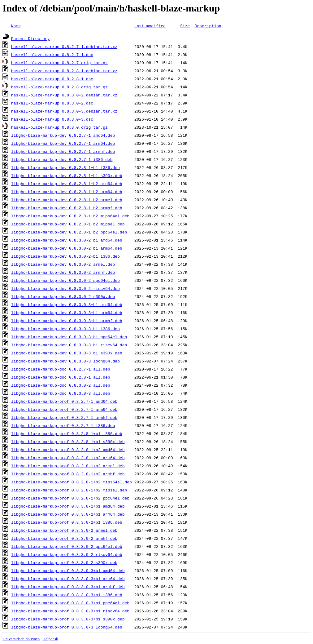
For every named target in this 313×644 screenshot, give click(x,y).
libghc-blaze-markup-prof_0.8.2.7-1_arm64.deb (64, 409)
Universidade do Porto (21, 639)
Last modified (150, 26)
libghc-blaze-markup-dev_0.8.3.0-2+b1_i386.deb (65, 256)
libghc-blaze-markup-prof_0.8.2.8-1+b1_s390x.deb (68, 442)
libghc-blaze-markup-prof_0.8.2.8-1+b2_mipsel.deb (69, 490)
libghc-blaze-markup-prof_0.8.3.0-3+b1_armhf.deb (68, 587)
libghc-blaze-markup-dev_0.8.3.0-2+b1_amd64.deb (67, 240)
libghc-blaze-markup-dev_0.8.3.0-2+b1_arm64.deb (67, 248)
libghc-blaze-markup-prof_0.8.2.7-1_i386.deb (63, 425)
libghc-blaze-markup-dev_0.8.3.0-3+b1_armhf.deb (67, 321)
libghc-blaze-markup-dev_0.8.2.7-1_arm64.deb (63, 143)
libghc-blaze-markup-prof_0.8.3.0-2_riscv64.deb (67, 554)
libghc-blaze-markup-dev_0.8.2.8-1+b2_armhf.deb (67, 208)
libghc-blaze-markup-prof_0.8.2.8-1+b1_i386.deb (67, 433)
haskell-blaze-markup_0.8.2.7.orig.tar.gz (59, 63)
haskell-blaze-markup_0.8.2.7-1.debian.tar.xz (64, 47)
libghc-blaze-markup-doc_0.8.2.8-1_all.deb (61, 377)
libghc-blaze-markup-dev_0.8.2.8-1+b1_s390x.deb (67, 175)
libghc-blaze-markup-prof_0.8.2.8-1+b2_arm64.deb (68, 458)
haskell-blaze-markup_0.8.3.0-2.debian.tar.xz (64, 95)
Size (185, 26)
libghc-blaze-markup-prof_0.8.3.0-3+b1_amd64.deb (68, 571)
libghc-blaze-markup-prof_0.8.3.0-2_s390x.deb (64, 562)
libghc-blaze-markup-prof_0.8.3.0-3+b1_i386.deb (67, 595)
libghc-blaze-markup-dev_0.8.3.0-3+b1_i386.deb (65, 329)
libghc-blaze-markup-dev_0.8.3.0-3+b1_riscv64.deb (69, 345)
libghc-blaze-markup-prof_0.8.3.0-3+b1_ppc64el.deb (70, 603)
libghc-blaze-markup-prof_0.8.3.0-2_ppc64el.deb (67, 546)
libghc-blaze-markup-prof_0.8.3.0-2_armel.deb (64, 530)
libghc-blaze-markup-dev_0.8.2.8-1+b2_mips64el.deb (70, 216)
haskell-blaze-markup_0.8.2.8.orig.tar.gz (59, 87)
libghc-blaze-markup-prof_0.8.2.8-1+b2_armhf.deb (68, 474)
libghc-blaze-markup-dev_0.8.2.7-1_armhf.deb (63, 151)
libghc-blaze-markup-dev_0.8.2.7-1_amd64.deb (63, 135)
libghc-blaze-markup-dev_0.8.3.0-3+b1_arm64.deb (67, 313)
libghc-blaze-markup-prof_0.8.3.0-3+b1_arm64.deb (68, 579)
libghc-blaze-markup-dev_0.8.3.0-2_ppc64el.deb (65, 280)
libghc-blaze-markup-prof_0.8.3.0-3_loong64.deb (67, 627)
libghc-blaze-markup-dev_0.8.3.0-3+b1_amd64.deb (67, 304)
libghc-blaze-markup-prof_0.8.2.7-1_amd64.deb (64, 401)
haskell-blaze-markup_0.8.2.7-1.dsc (52, 55)
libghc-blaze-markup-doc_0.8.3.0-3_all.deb (61, 393)
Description (208, 26)
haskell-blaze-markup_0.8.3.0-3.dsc (52, 119)
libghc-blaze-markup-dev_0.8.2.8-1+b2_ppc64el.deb (69, 232)
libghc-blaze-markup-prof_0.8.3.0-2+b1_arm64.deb (68, 514)
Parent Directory (30, 38)
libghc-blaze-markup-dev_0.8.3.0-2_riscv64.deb (65, 288)
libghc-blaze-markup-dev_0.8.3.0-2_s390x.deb (63, 296)
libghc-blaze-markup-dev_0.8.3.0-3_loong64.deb (65, 361)
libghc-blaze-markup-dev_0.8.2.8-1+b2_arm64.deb (67, 192)
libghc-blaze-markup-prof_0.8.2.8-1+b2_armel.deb (68, 466)
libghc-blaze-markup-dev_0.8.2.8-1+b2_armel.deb (67, 200)
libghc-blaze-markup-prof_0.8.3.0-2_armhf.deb (64, 538)
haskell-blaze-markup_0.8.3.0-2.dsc (52, 103)
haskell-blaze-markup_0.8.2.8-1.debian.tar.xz (64, 71)
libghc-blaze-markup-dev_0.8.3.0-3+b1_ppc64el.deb (69, 337)
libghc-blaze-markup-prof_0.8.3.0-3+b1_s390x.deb (68, 619)
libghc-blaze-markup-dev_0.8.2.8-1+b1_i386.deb (65, 167)
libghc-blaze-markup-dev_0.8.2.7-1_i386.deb (62, 159)
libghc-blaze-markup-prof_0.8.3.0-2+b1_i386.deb (67, 522)
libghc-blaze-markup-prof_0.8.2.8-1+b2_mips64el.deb (72, 482)
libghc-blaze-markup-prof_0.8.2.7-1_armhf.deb (64, 417)
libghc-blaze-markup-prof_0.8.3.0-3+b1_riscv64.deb (70, 611)
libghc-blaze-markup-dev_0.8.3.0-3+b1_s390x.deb (67, 353)
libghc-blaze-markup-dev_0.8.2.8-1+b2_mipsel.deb (68, 224)
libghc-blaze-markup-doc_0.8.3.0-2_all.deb (61, 385)
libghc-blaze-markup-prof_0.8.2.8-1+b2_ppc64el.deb (70, 498)
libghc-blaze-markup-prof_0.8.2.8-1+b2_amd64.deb (68, 450)
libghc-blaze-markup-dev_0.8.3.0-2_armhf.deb (63, 272)
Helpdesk (50, 639)
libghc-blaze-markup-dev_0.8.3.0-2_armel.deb (63, 264)
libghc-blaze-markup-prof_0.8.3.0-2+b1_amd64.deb (68, 506)
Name (16, 26)
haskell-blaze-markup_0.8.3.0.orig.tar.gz (59, 127)
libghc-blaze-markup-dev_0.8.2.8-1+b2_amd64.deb (67, 184)
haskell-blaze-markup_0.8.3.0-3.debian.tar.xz (64, 111)
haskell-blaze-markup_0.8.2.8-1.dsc (52, 79)
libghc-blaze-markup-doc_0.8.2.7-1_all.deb (61, 369)
